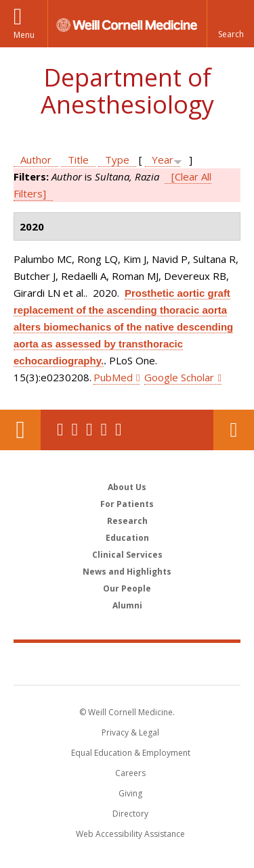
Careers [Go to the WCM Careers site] (130, 773)
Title (78, 160)
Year (163, 160)
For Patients (127, 504)
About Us (127, 487)
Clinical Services (127, 555)
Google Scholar (179, 377)
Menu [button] (24, 35)
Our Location (20, 430)
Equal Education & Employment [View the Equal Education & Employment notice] (131, 753)
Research (127, 521)
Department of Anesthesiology (127, 91)
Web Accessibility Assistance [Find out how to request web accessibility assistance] (130, 834)
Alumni (127, 605)
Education (127, 538)
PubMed (113, 377)
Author (36, 160)
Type (117, 160)
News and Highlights (127, 572)
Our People (127, 588)
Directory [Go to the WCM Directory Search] (130, 814)
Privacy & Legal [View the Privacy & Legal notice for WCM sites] (130, 732)
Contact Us (234, 430)
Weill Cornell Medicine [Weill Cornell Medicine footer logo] (127, 663)
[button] (230, 24)
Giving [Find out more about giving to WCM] (130, 793)
